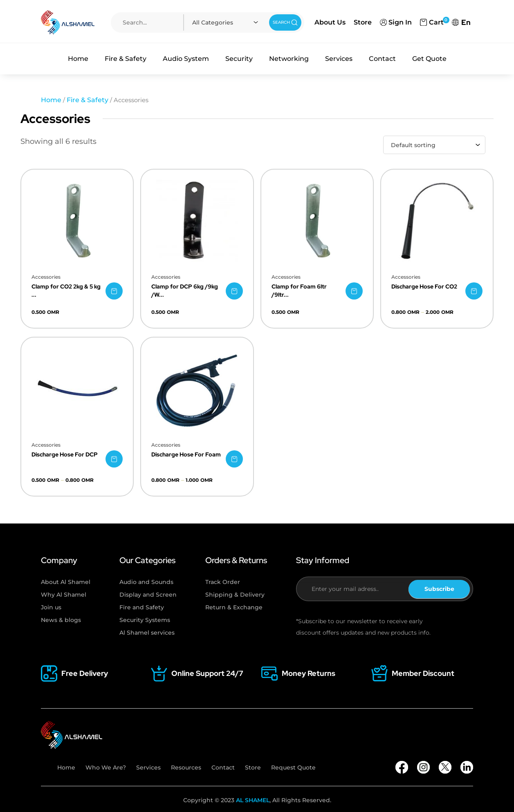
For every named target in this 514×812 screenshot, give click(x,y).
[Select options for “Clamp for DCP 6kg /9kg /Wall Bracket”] (234, 291)
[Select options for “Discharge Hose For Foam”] (234, 459)
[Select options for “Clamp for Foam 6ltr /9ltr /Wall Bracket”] (354, 291)
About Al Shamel (66, 582)
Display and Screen (148, 595)
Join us (51, 607)
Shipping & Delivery (235, 595)
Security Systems (145, 620)
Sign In (396, 22)
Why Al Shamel (64, 595)
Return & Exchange (234, 607)
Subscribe (439, 589)
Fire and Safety (142, 607)
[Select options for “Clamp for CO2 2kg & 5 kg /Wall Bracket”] (114, 291)
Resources (186, 767)
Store (363, 22)
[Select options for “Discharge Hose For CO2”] (474, 291)
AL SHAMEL (253, 800)
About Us (330, 22)
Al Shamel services (147, 633)
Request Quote (293, 767)
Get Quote (429, 59)
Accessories (46, 277)
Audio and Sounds (146, 582)
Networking (289, 59)
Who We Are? (106, 767)
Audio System (186, 59)
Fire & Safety (126, 59)
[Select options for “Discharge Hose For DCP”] (114, 459)
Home (78, 59)
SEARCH (285, 22)
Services (339, 59)
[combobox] (227, 22)
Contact (382, 59)
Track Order (223, 582)
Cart (432, 21)
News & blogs (61, 620)
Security (239, 59)
